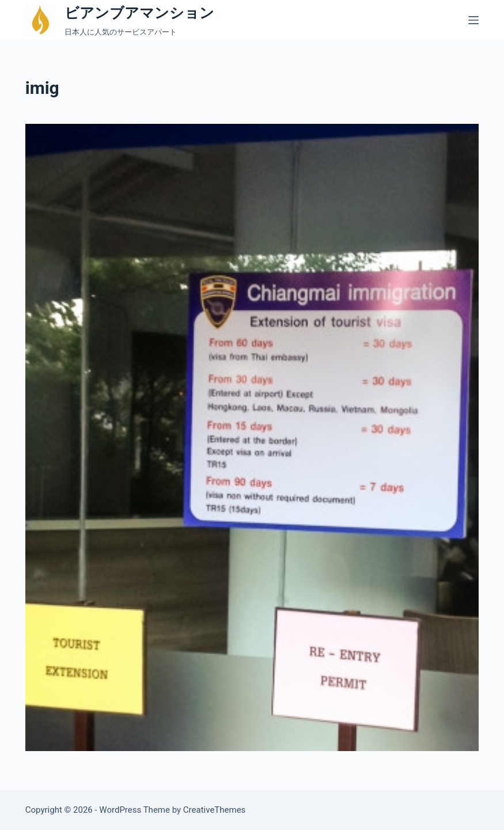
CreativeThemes (215, 810)
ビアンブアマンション (139, 13)
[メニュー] (473, 20)
